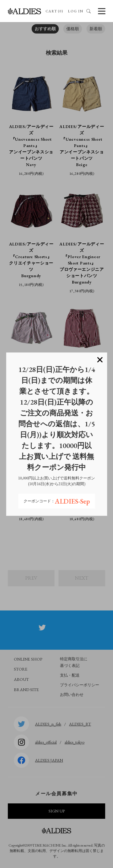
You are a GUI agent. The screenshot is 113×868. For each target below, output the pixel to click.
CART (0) (54, 11)
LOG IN (75, 11)
